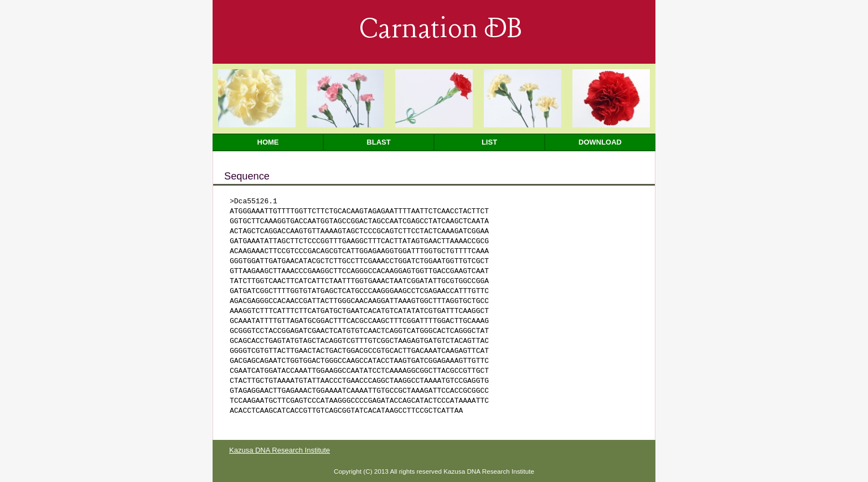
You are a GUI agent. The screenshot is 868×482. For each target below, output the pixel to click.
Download (600, 142)
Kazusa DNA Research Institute (280, 450)
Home (268, 142)
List (489, 142)
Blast (378, 142)
